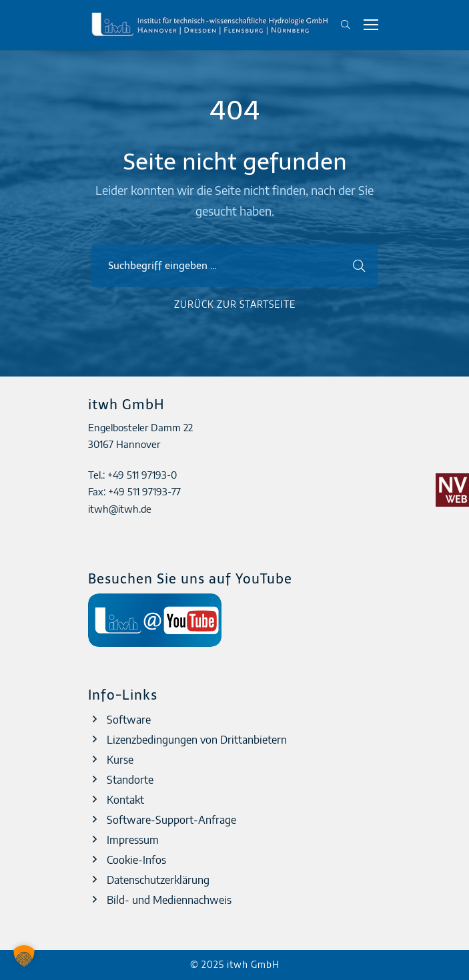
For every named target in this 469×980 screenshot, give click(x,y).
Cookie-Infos (136, 860)
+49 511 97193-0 (142, 475)
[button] (24, 956)
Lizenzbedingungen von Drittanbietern (197, 740)
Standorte (130, 780)
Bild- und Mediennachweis (169, 900)
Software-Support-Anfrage (171, 820)
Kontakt (125, 800)
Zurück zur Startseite (235, 304)
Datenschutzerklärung (158, 880)
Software (129, 720)
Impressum (133, 840)
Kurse (120, 760)
